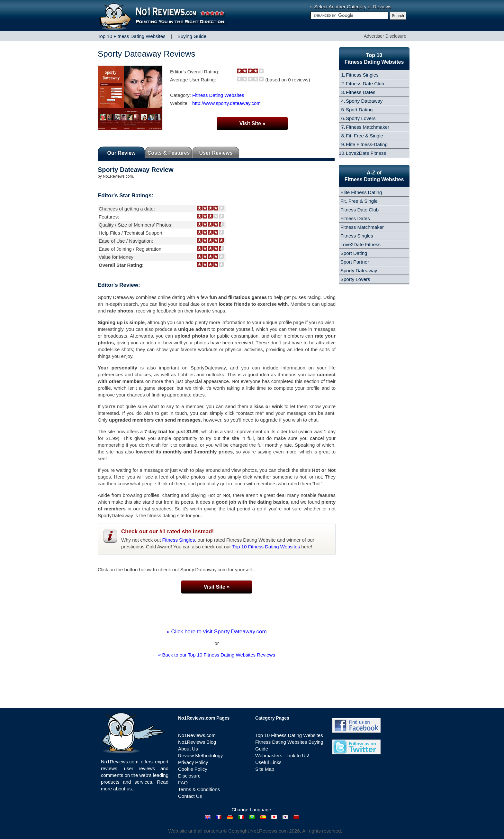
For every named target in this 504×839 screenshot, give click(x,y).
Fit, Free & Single (364, 136)
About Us (188, 749)
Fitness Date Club (365, 84)
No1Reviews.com (197, 735)
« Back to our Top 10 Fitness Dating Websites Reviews (217, 655)
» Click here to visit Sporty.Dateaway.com (216, 632)
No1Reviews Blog (197, 742)
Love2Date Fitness (366, 153)
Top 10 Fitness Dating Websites (266, 547)
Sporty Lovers (361, 118)
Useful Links (268, 762)
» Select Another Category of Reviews (351, 7)
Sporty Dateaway (364, 101)
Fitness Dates (361, 92)
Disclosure (189, 776)
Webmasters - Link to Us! (282, 755)
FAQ (183, 783)
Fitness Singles (179, 540)
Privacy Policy (193, 762)
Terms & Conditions (199, 789)
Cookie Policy (193, 769)
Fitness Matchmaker (368, 127)
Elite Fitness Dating (361, 192)
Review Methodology (200, 755)
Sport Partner (355, 262)
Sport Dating (359, 110)
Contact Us (190, 796)
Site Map (265, 769)
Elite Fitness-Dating (367, 144)
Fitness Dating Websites (218, 95)
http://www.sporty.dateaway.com (226, 103)
